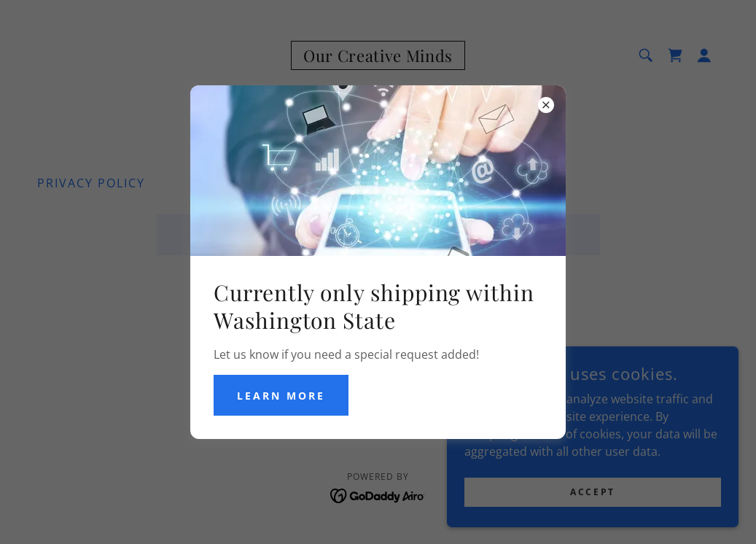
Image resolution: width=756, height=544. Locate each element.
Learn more (281, 396)
